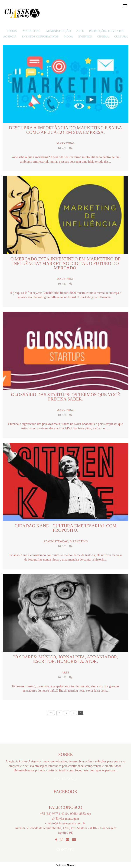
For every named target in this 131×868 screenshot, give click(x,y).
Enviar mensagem (67, 819)
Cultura (121, 37)
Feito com (65, 865)
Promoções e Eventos (107, 31)
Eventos (85, 37)
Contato (65, 850)
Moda (68, 37)
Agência (10, 37)
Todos (12, 31)
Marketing (32, 31)
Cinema (103, 37)
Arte (80, 31)
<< (51, 713)
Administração (58, 31)
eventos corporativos (40, 37)
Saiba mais (65, 779)
